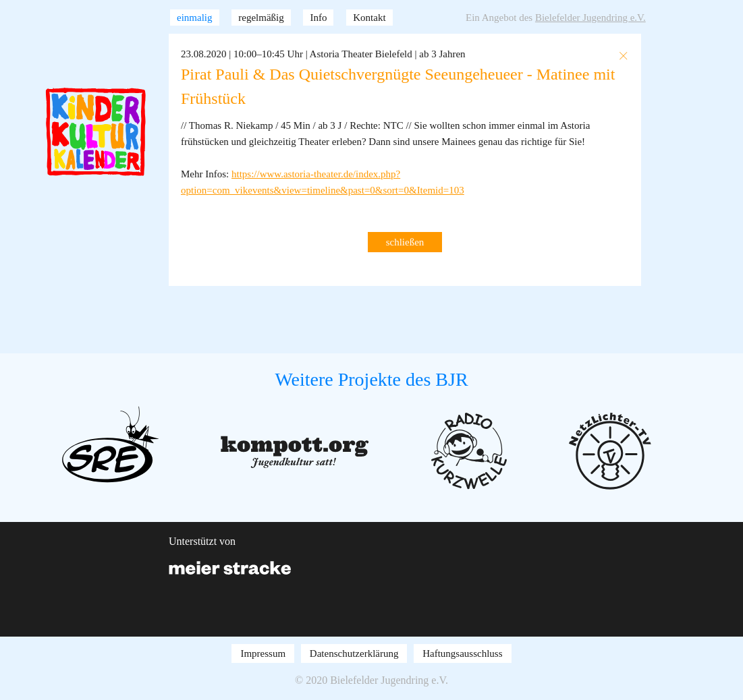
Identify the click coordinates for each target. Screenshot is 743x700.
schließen (405, 242)
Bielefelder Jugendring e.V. (590, 18)
